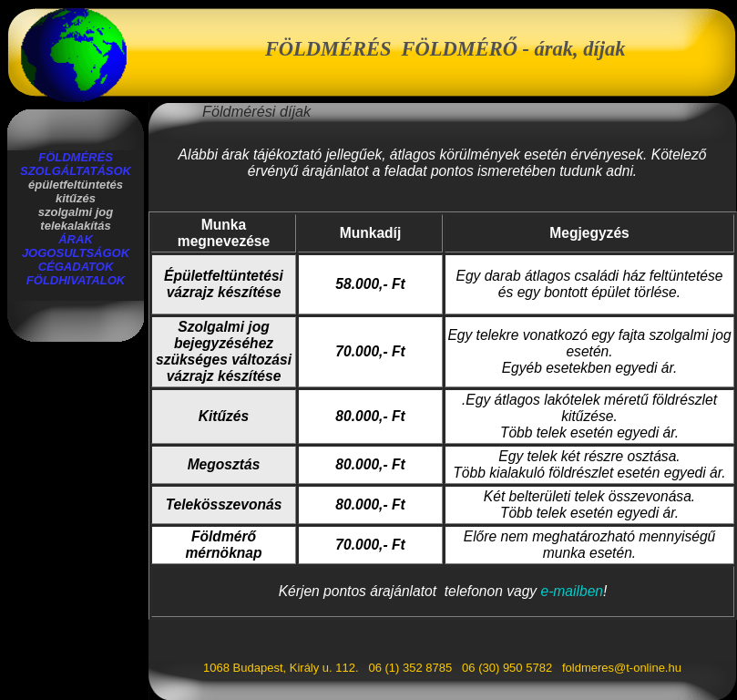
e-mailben (572, 591)
